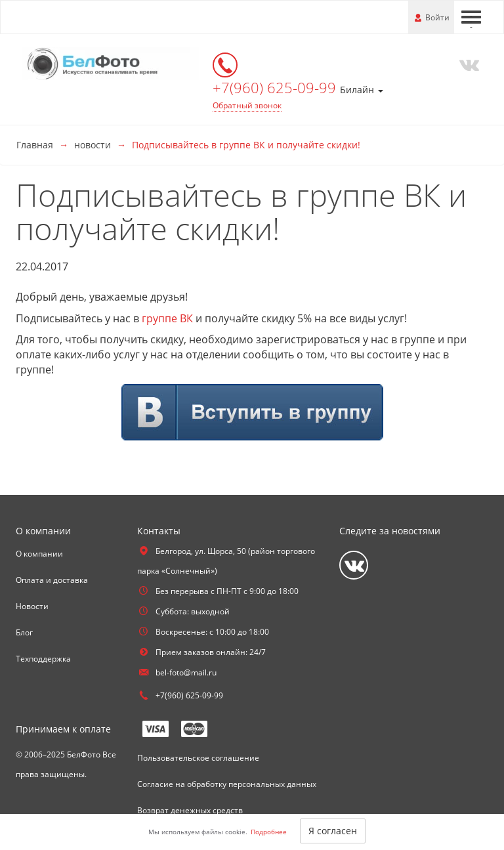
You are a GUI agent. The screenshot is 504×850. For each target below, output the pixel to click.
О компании (39, 554)
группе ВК (167, 318)
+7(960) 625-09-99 (276, 87)
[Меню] (471, 17)
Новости (32, 606)
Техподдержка (43, 659)
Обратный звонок (247, 105)
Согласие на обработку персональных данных (227, 784)
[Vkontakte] (467, 64)
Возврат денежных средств (190, 810)
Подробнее (269, 832)
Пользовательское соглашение (198, 758)
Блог (24, 632)
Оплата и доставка (52, 580)
